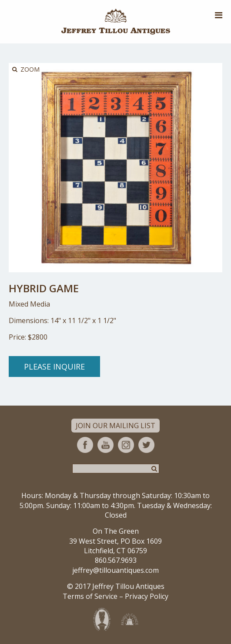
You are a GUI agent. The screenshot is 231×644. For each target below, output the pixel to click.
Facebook (85, 445)
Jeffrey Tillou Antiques (116, 22)
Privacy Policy (147, 596)
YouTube (105, 445)
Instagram (126, 445)
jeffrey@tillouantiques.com (115, 570)
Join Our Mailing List (115, 426)
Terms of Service (90, 596)
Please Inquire (54, 367)
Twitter (146, 445)
